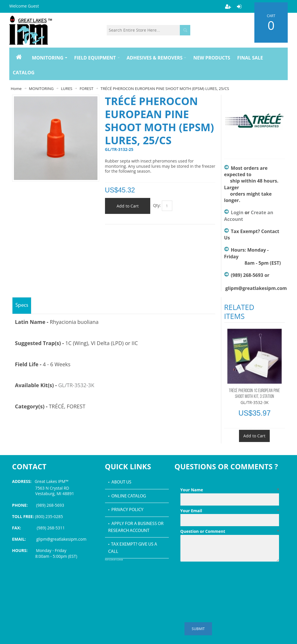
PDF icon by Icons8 (114, 560)
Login (237, 212)
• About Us (120, 482)
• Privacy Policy (126, 510)
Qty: (157, 205)
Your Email (230, 511)
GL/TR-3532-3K (76, 385)
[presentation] (224, 578)
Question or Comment (230, 531)
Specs (22, 305)
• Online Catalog (127, 496)
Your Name (230, 490)
